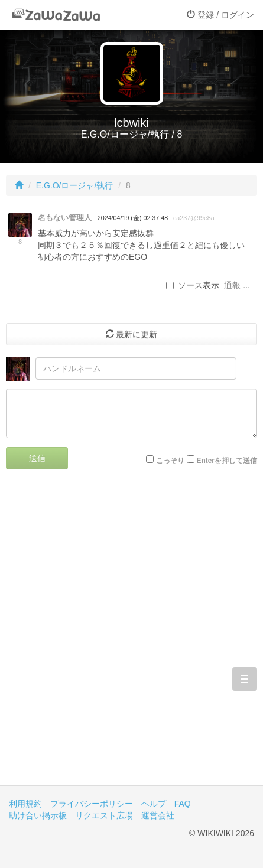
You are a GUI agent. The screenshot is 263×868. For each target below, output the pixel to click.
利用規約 (25, 804)
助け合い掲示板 (38, 815)
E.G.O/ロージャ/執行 (75, 185)
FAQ (183, 804)
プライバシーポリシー (92, 804)
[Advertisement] (131, 636)
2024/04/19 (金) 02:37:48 (133, 218)
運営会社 (158, 815)
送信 (37, 458)
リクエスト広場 (104, 815)
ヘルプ (154, 804)
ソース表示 (193, 285)
